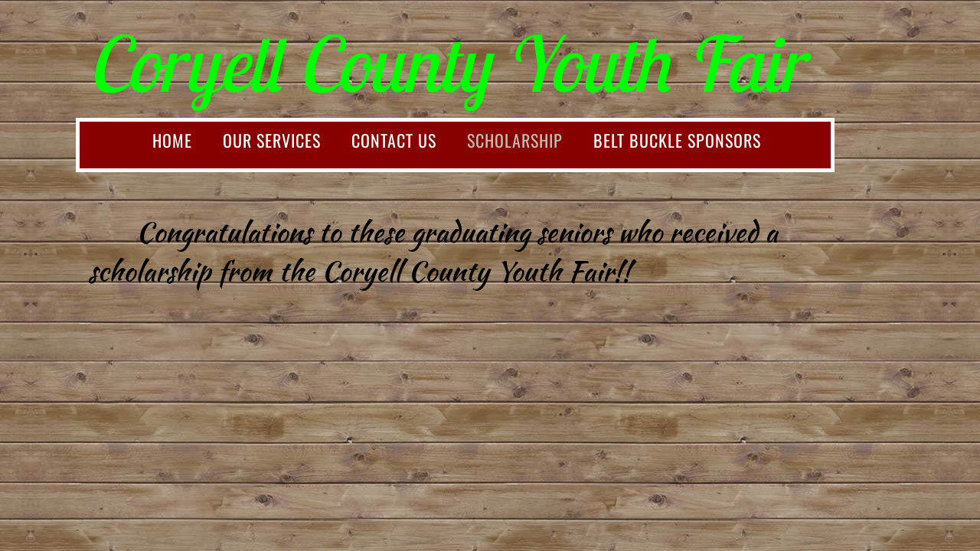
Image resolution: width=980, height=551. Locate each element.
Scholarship (515, 140)
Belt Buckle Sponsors (677, 140)
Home (172, 140)
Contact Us (394, 140)
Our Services (272, 140)
